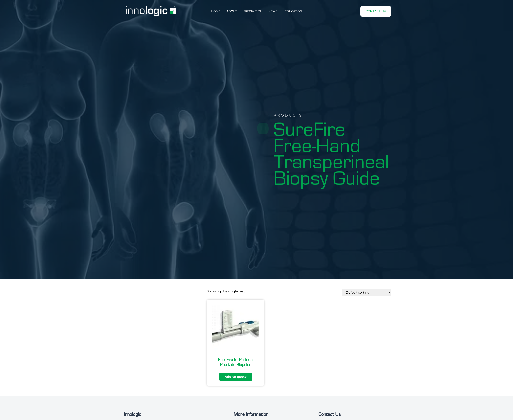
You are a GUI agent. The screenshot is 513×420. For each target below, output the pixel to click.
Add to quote (236, 377)
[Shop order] (367, 293)
